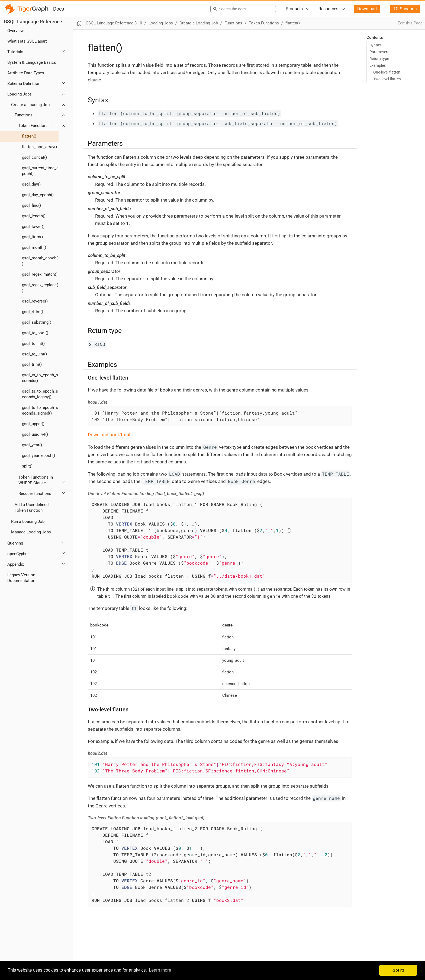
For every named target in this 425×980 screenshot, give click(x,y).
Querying (15, 543)
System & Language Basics (32, 62)
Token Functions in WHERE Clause (36, 480)
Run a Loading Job (28, 521)
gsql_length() (34, 216)
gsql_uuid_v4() (35, 434)
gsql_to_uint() (34, 354)
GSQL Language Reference (33, 22)
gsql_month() (34, 247)
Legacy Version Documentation (21, 578)
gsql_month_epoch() (40, 261)
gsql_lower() (33, 227)
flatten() (29, 136)
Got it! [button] (398, 970)
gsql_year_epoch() (38, 456)
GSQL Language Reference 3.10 (114, 23)
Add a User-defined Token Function (32, 507)
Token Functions (33, 126)
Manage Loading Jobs (31, 532)
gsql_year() (32, 445)
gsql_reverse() (35, 301)
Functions (24, 115)
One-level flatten (387, 72)
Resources (328, 9)
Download (367, 9)
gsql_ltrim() (32, 237)
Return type (379, 59)
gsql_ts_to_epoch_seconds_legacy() (40, 394)
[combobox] (242, 9)
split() (27, 466)
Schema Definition (24, 84)
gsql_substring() (37, 322)
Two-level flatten (387, 79)
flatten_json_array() (39, 147)
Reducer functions (35, 494)
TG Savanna (405, 9)
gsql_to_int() (33, 343)
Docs (59, 9)
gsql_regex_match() (40, 274)
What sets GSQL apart (27, 41)
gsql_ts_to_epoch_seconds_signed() (40, 410)
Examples (378, 65)
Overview (15, 31)
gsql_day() (31, 184)
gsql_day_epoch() (38, 195)
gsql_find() (31, 205)
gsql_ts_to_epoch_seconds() (40, 378)
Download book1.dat (109, 435)
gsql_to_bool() (35, 333)
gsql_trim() (32, 364)
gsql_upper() (33, 424)
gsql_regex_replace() (40, 288)
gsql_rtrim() (33, 312)
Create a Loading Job (30, 105)
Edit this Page (410, 23)
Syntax (375, 45)
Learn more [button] (160, 970)
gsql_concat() (34, 157)
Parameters (379, 52)
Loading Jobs (20, 94)
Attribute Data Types (26, 73)
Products (294, 9)
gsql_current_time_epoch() (40, 171)
